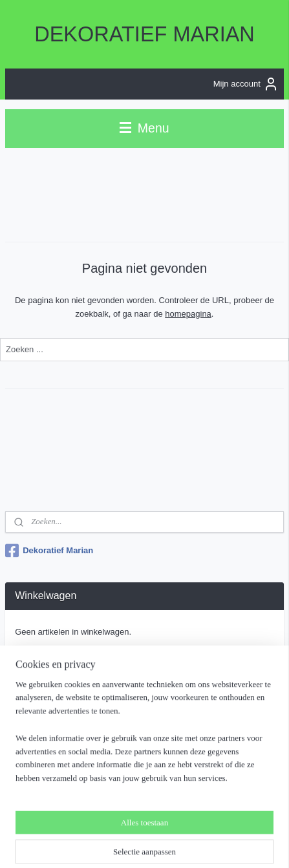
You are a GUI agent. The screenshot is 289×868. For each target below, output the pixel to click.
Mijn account (246, 84)
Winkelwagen (50, 660)
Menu (144, 128)
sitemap (149, 823)
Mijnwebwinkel (149, 844)
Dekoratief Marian (49, 551)
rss (172, 823)
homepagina (188, 313)
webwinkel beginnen (214, 823)
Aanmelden (47, 769)
